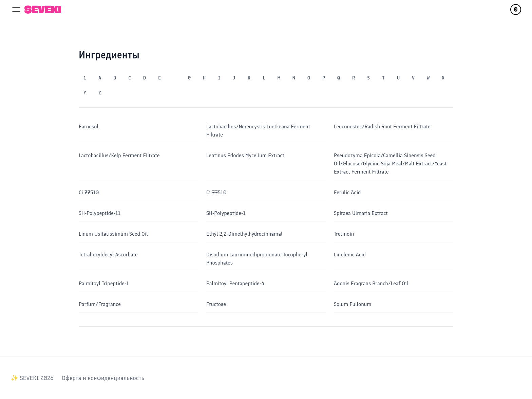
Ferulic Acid (347, 192)
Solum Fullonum (353, 304)
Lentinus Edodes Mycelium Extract (245, 155)
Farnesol (89, 126)
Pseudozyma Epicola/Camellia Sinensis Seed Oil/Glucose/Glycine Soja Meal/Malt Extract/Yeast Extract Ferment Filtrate (390, 164)
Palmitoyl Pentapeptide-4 (235, 283)
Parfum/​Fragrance (100, 304)
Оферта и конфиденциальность (103, 378)
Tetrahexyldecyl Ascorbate (108, 255)
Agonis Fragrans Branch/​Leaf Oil (371, 283)
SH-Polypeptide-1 (226, 213)
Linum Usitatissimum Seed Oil (113, 234)
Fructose (216, 304)
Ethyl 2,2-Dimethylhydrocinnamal (244, 234)
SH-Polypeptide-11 (100, 213)
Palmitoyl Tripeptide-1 (104, 283)
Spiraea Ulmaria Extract (361, 213)
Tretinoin (344, 234)
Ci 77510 (89, 192)
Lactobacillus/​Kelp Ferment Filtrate (119, 155)
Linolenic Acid (350, 255)
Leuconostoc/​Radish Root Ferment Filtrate (382, 126)
